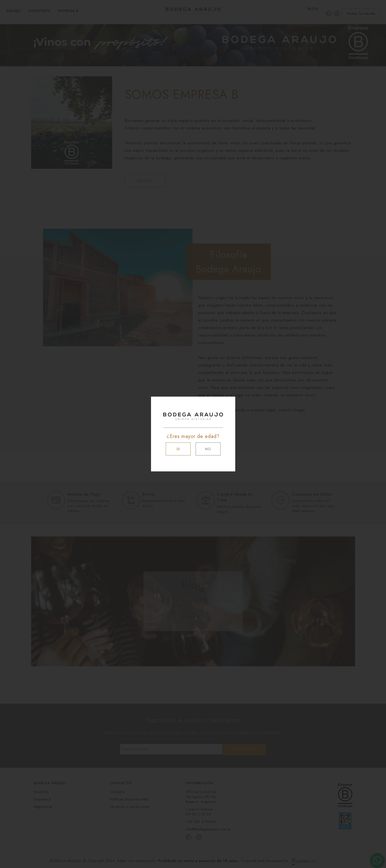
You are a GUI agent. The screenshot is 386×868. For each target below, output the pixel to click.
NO (208, 449)
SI (178, 449)
